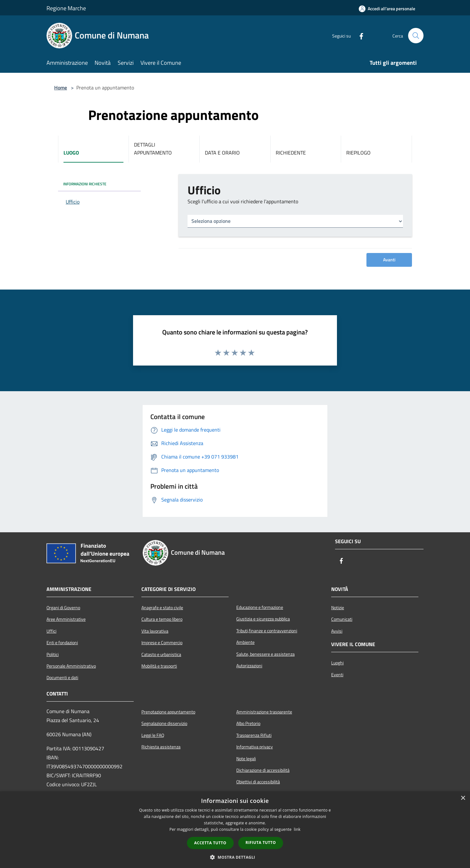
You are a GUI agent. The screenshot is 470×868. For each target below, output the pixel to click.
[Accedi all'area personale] (387, 9)
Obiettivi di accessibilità (258, 782)
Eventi (337, 675)
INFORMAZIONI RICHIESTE (85, 184)
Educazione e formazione (260, 607)
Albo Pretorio (248, 723)
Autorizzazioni (249, 666)
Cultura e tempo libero (162, 619)
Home (61, 88)
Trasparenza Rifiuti (254, 735)
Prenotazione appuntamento (168, 712)
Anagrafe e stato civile (162, 608)
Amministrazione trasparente (264, 712)
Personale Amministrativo (71, 666)
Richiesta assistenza (161, 747)
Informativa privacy (255, 747)
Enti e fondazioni (62, 643)
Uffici (51, 631)
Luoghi (337, 663)
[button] (235, 857)
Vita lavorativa (155, 631)
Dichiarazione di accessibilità (263, 770)
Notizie (338, 608)
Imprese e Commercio (162, 643)
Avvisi (337, 631)
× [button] (463, 798)
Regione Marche (66, 8)
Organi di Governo (63, 608)
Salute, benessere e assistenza (265, 654)
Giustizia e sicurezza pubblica (263, 619)
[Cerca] (416, 36)
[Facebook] (359, 36)
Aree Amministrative (66, 619)
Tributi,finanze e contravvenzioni (267, 631)
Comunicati (342, 619)
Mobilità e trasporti (159, 666)
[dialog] (235, 830)
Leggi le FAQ (153, 735)
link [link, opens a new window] (297, 829)
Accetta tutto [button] (210, 843)
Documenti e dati (62, 678)
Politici (53, 654)
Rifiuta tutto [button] (261, 843)
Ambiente (245, 642)
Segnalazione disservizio (164, 723)
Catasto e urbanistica (161, 654)
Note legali (246, 759)
